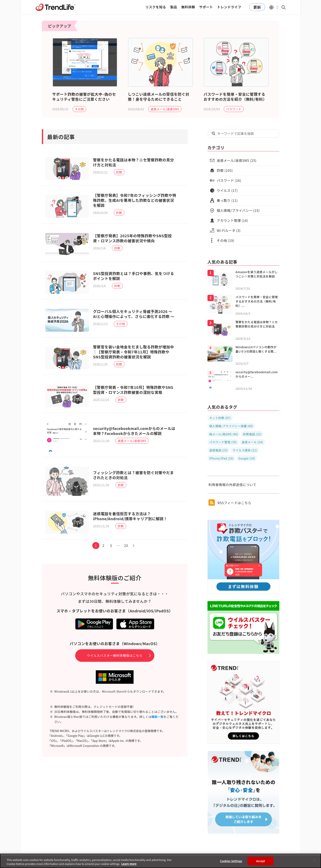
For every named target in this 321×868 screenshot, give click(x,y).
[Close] (314, 862)
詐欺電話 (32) (252, 434)
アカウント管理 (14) (232, 220)
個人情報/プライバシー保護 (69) (231, 426)
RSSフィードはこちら (230, 502)
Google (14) (247, 458)
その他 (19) (226, 240)
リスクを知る (156, 7)
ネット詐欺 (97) (220, 418)
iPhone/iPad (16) (222, 458)
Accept (261, 862)
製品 (174, 7)
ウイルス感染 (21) (245, 450)
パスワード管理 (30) (223, 442)
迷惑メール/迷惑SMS (165, 109)
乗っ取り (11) (227, 200)
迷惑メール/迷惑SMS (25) (237, 160)
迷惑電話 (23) (219, 450)
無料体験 (188, 7)
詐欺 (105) (225, 170)
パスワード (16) (229, 180)
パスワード (234, 109)
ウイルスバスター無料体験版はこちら (115, 671)
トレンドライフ (229, 7)
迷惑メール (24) (252, 442)
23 (127, 560)
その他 (79, 109)
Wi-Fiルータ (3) (229, 230)
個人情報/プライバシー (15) (238, 210)
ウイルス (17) (227, 190)
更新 (257, 7)
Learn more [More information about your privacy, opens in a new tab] (129, 865)
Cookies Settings (231, 862)
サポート (206, 7)
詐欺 (120, 173)
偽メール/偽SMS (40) (224, 434)
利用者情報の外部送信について (233, 485)
